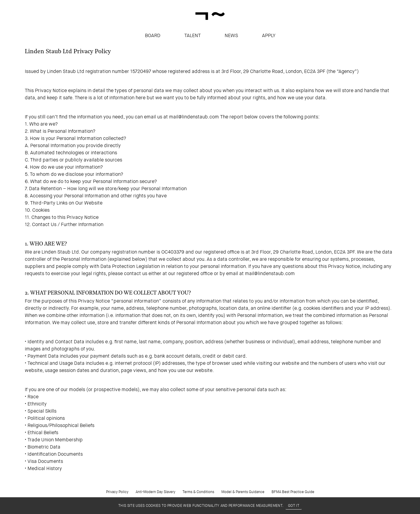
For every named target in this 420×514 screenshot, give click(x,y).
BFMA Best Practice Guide (293, 492)
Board (153, 35)
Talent (193, 35)
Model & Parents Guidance (243, 492)
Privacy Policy (117, 492)
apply (269, 35)
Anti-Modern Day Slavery (155, 492)
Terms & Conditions (198, 492)
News (231, 35)
